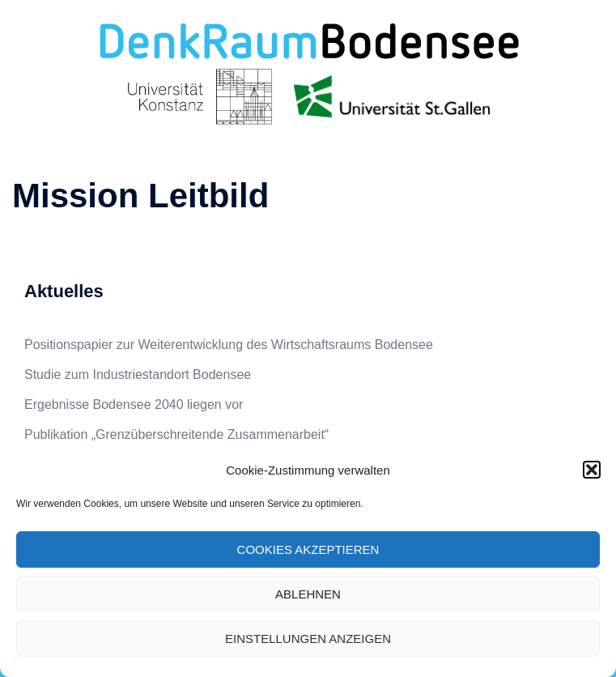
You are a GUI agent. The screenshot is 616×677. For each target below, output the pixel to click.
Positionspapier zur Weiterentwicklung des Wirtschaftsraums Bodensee (229, 345)
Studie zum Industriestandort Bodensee (138, 375)
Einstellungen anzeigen (308, 639)
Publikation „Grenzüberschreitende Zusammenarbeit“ (176, 434)
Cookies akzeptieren (308, 549)
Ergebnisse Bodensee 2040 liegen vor (134, 404)
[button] (592, 470)
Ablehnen (308, 594)
